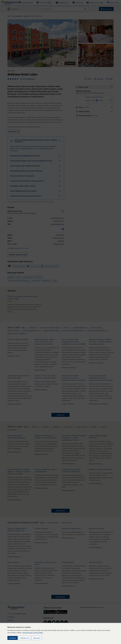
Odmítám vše (25, 638)
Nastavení (37, 638)
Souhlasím (13, 638)
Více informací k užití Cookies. (33, 633)
